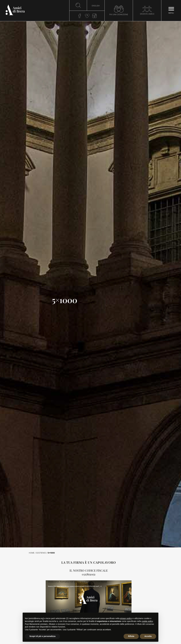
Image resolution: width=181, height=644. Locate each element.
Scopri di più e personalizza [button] (42, 636)
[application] (89, 604)
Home (32, 553)
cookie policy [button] (147, 621)
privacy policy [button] (126, 618)
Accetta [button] (148, 636)
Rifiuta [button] (131, 636)
